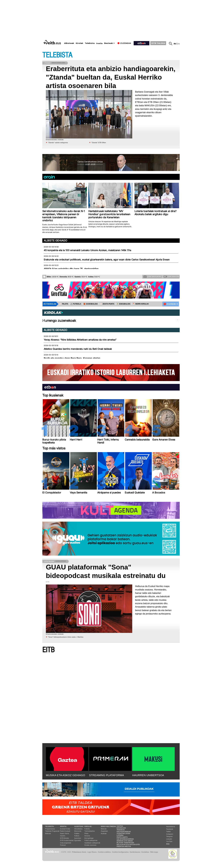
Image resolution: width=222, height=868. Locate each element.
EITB (48, 650)
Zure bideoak (171, 277)
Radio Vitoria (64, 833)
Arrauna (87, 836)
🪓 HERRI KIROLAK (141, 304)
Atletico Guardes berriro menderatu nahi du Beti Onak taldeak (78, 349)
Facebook (170, 829)
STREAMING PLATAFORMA (107, 775)
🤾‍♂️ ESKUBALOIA (123, 304)
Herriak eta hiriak (125, 841)
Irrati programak (66, 843)
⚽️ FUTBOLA (76, 304)
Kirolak (79, 43)
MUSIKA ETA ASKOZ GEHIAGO (65, 775)
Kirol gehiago (89, 838)
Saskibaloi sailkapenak (92, 843)
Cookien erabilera (104, 852)
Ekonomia (78, 831)
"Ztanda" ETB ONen (99, 143)
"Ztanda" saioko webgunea (58, 143)
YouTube (169, 841)
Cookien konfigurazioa (120, 852)
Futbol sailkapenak (91, 840)
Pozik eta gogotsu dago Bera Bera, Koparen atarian (72, 358)
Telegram (169, 836)
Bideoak (48, 833)
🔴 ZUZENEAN (170, 304)
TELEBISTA (57, 55)
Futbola (87, 829)
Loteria (120, 835)
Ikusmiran (78, 838)
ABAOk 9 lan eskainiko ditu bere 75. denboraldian (71, 269)
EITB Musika (64, 838)
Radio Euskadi (65, 831)
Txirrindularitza (89, 831)
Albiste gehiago (55, 240)
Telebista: (50, 826)
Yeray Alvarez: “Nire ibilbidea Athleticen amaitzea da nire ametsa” (80, 340)
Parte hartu (122, 837)
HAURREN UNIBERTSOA (148, 775)
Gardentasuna (135, 852)
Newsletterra (171, 827)
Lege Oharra (92, 852)
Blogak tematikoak (125, 843)
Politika (77, 833)
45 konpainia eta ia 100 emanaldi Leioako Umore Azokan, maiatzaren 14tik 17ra (87, 250)
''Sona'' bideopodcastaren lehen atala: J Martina (66, 637)
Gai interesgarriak (125, 839)
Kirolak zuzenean (90, 845)
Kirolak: (88, 826)
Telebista (90, 43)
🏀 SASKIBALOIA (91, 304)
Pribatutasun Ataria (79, 852)
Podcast (63, 845)
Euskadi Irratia (65, 829)
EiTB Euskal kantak (67, 840)
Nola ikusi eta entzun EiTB (128, 845)
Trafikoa (121, 830)
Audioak (104, 833)
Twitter (168, 831)
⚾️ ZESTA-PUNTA (107, 304)
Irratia (99, 43)
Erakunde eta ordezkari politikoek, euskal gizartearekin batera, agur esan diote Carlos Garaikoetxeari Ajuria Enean (107, 260)
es (179, 44)
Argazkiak (104, 831)
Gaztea (63, 836)
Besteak (109, 43)
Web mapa (154, 852)
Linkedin (169, 839)
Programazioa (50, 829)
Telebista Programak (52, 831)
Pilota (86, 833)
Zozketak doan (123, 833)
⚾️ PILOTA (64, 304)
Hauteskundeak (124, 832)
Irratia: (63, 826)
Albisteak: (79, 826)
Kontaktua (145, 852)
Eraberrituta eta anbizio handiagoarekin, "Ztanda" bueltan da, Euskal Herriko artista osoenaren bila (111, 77)
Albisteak (69, 43)
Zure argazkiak (152, 277)
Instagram (170, 834)
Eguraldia (78, 840)
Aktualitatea (78, 829)
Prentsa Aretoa (124, 846)
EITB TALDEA (158, 43)
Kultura (77, 836)
